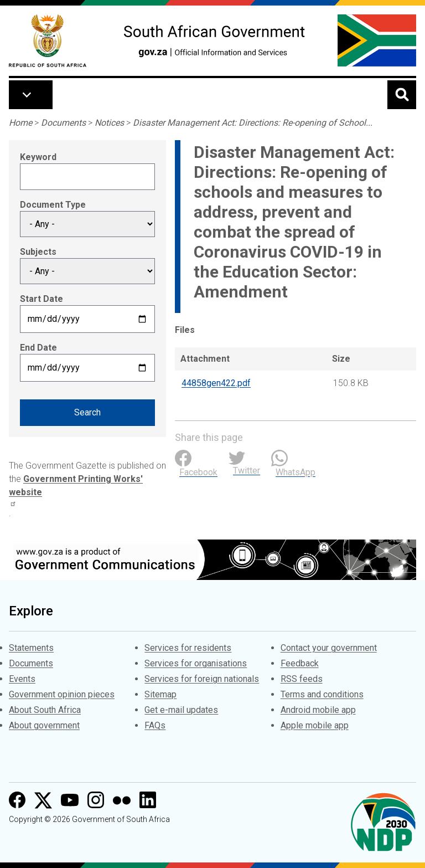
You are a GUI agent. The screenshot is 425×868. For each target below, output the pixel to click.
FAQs (155, 725)
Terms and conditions (322, 694)
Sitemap (160, 694)
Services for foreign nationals (202, 679)
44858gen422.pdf (216, 383)
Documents (63, 123)
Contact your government (329, 648)
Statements (31, 648)
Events (22, 679)
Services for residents (188, 648)
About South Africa (45, 710)
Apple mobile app (315, 725)
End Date (38, 348)
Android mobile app (318, 710)
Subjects (38, 252)
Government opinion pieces (62, 694)
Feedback (300, 663)
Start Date (42, 299)
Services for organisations (196, 663)
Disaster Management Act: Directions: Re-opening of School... (253, 123)
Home (20, 123)
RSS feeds (302, 679)
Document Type (53, 205)
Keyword (38, 157)
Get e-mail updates (181, 710)
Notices (109, 123)
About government (44, 725)
